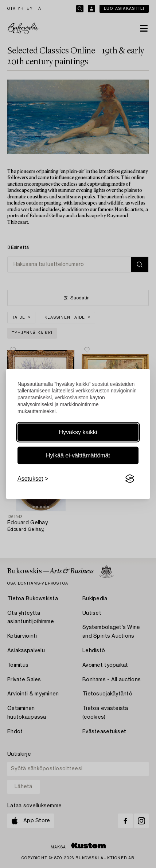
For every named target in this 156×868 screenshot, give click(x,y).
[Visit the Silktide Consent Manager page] (130, 479)
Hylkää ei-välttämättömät (78, 455)
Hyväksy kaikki (78, 432)
